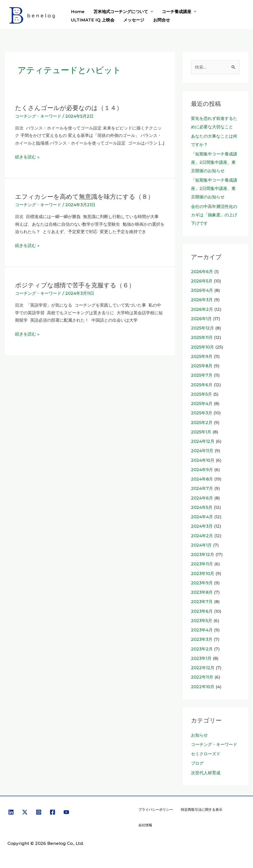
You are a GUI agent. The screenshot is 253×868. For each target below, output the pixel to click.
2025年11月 (202, 337)
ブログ (197, 763)
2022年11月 (202, 677)
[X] (25, 812)
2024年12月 (203, 441)
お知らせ (199, 735)
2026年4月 (202, 290)
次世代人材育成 (206, 773)
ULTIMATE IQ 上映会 (92, 20)
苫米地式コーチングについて (120, 12)
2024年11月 (202, 451)
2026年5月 (202, 281)
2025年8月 (202, 366)
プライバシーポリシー (156, 810)
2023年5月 (202, 621)
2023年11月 (202, 564)
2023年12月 (203, 554)
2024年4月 (202, 517)
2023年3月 (202, 639)
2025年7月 (202, 375)
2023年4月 (202, 630)
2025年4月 (202, 404)
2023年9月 (202, 583)
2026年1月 (201, 319)
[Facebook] (53, 812)
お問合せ (160, 20)
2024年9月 (202, 470)
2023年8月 (202, 592)
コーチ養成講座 (175, 12)
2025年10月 (202, 347)
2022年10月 (203, 687)
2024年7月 (202, 488)
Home (77, 12)
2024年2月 (202, 536)
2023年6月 (202, 611)
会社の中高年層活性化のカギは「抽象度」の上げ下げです (214, 215)
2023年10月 (203, 573)
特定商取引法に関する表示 (202, 810)
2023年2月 (202, 649)
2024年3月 (202, 526)
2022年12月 (203, 668)
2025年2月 (202, 423)
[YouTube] (66, 812)
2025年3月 (202, 413)
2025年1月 (201, 432)
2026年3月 (202, 300)
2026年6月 (202, 272)
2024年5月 (202, 507)
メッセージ (133, 20)
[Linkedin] (11, 812)
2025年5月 (201, 394)
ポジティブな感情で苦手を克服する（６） (77, 285)
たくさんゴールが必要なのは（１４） (71, 108)
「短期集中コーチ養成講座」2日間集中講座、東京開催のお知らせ (214, 162)
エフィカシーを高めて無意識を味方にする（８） (87, 196)
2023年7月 (202, 602)
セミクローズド (206, 754)
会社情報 (145, 825)
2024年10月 (203, 460)
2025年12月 (202, 328)
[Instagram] (39, 812)
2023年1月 (201, 658)
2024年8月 (202, 479)
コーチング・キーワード (38, 116)
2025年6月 (202, 385)
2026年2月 (202, 309)
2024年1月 (201, 545)
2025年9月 (202, 356)
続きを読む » (27, 157)
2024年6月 (202, 498)
